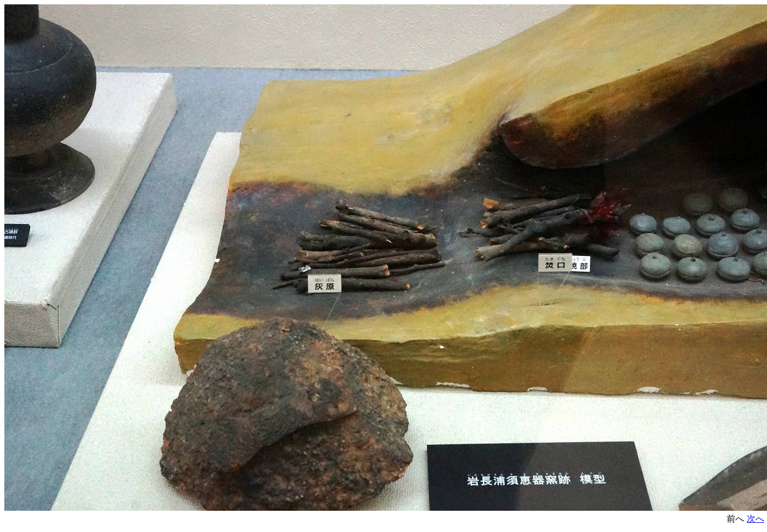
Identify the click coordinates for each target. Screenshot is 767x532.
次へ (756, 519)
